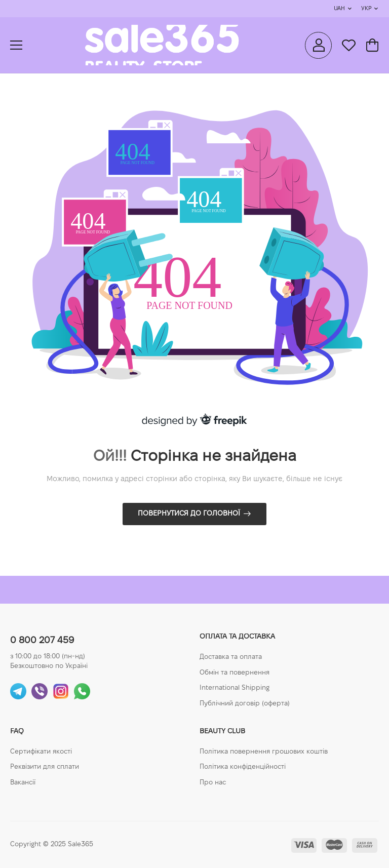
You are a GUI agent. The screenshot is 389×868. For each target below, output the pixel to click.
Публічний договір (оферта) (245, 704)
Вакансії (23, 783)
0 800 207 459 (42, 641)
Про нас (213, 783)
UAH (339, 9)
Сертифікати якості (41, 752)
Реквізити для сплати (45, 767)
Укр (366, 9)
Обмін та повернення (235, 673)
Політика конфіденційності (243, 767)
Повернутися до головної (189, 514)
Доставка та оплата (231, 657)
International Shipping (235, 688)
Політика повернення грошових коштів (264, 752)
